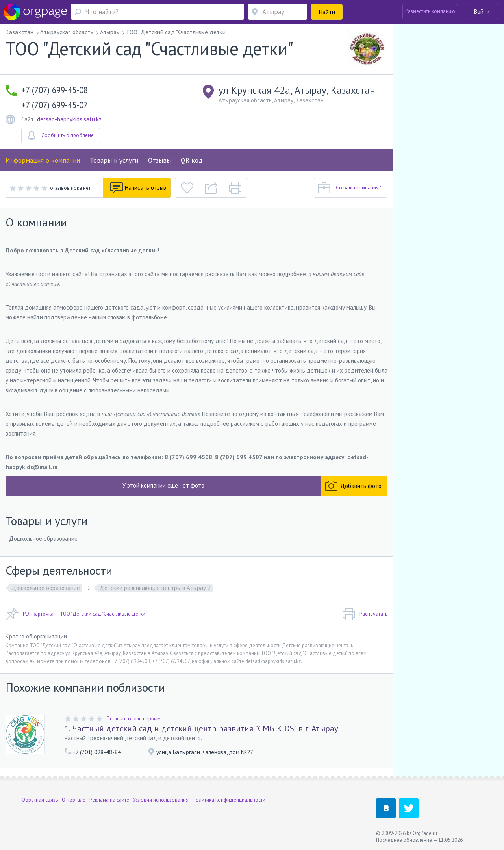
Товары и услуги (114, 160)
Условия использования (161, 800)
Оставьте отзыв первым (133, 719)
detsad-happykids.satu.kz (69, 119)
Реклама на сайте (109, 800)
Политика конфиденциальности (229, 800)
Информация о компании (43, 160)
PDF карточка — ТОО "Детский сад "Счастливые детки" (76, 614)
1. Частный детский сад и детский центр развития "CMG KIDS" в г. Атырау (201, 728)
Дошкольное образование (46, 588)
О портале (74, 800)
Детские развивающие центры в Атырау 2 (155, 588)
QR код (192, 160)
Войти (482, 12)
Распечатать (365, 614)
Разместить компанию (430, 11)
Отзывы (159, 160)
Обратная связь (40, 800)
